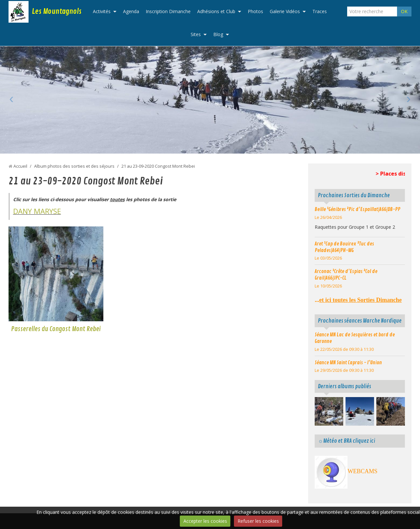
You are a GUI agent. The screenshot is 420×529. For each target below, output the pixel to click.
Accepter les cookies (205, 521)
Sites (196, 34)
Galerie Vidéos (285, 11)
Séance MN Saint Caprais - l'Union (348, 363)
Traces (320, 11)
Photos (255, 11)
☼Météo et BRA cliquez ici (346, 441)
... (358, 300)
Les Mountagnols (57, 11)
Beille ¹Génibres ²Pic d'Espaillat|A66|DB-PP (357, 209)
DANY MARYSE (37, 211)
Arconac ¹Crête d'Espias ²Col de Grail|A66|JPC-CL (346, 275)
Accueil (20, 166)
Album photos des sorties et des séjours (74, 166)
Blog (218, 34)
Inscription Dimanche (168, 11)
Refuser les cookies (258, 521)
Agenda (131, 11)
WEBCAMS (362, 471)
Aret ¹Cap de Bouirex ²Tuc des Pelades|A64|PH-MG (344, 247)
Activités (102, 11)
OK (404, 11)
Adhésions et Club (216, 11)
